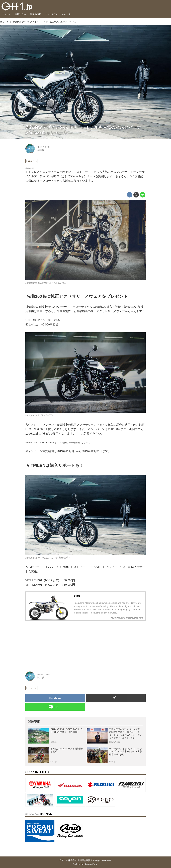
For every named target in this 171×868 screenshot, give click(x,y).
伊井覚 (40, 150)
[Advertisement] (50, 644)
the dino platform (89, 864)
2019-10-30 (43, 147)
